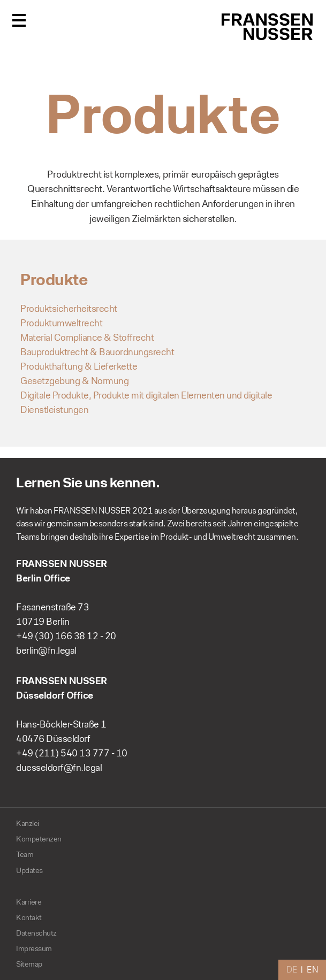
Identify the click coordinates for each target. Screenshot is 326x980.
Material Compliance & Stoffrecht (87, 338)
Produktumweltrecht (61, 323)
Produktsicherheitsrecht (69, 309)
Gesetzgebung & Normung (74, 381)
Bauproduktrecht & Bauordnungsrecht (97, 352)
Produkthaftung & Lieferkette (79, 366)
